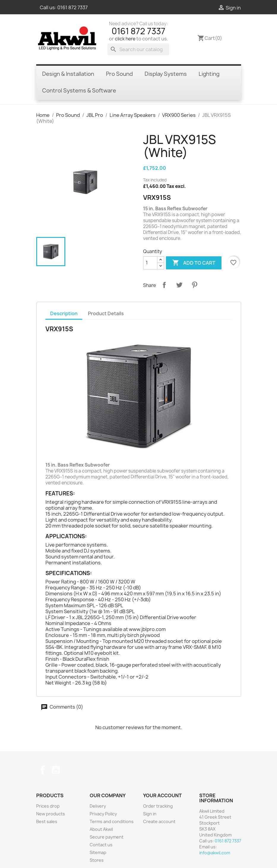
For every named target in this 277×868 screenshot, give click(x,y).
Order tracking (158, 806)
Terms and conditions (112, 821)
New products (51, 814)
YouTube (56, 770)
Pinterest (194, 285)
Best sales (47, 821)
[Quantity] (150, 263)
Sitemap (98, 852)
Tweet (179, 285)
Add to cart (194, 263)
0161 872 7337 (72, 7)
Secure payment (107, 837)
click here (125, 39)
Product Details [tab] (106, 313)
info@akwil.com (215, 853)
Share (164, 285)
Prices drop (48, 806)
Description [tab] (64, 313)
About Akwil (101, 829)
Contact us (101, 845)
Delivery (98, 806)
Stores (97, 860)
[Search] (138, 49)
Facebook (43, 770)
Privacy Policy (103, 814)
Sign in (150, 814)
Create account (159, 821)
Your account (162, 795)
